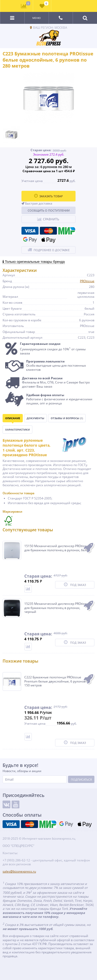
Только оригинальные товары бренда (34, 262)
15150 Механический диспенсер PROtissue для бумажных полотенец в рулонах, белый (58, 548)
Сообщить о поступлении (49, 210)
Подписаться (81, 779)
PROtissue (87, 281)
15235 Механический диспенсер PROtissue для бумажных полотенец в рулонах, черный (57, 608)
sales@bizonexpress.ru (19, 871)
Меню (37, 18)
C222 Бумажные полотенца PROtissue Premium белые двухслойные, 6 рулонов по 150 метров (57, 681)
